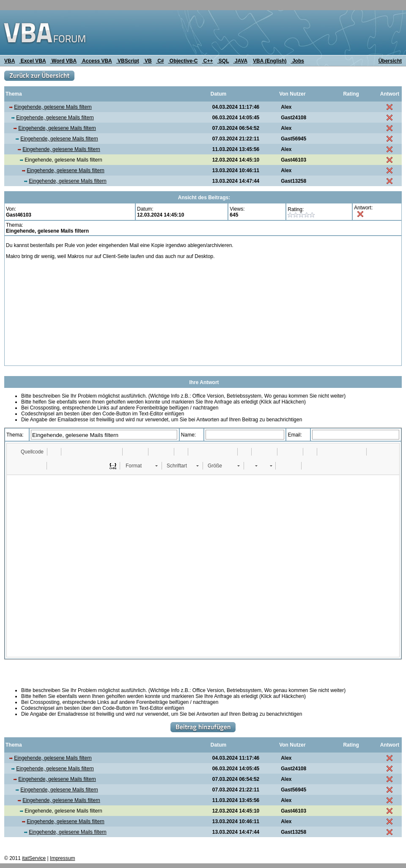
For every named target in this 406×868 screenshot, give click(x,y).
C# (160, 61)
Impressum (62, 858)
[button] (28, 452)
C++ (208, 61)
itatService (34, 858)
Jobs (298, 61)
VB (148, 61)
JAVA (240, 61)
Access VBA (96, 61)
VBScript (128, 61)
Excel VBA (32, 61)
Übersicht (390, 61)
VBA (10, 61)
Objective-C (183, 61)
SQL (223, 61)
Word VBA (63, 61)
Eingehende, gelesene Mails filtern (53, 107)
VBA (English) (270, 61)
